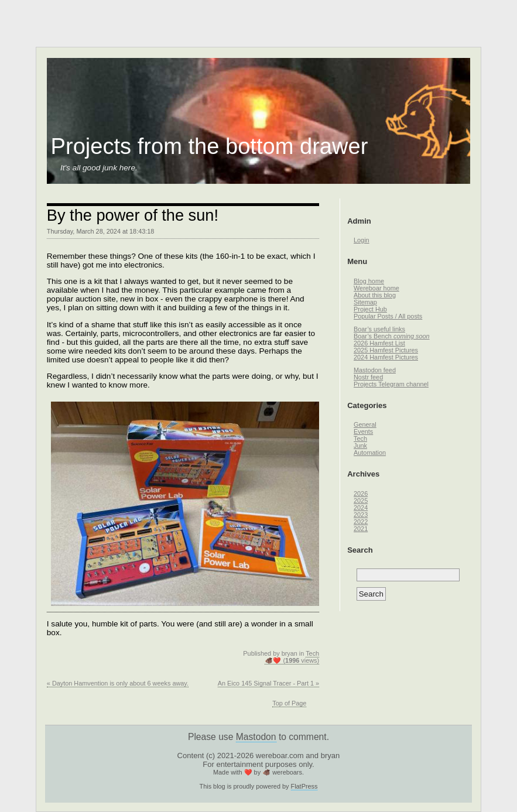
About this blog (375, 295)
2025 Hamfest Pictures (386, 350)
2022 (361, 522)
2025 (361, 501)
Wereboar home (376, 288)
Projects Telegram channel (391, 384)
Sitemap (365, 302)
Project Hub (370, 309)
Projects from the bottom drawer (210, 146)
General (365, 424)
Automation (370, 453)
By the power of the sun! (133, 215)
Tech (312, 653)
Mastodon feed (375, 370)
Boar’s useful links (379, 329)
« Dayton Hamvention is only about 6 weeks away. (118, 683)
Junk (360, 446)
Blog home (369, 281)
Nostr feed (368, 377)
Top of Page (289, 703)
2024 (361, 508)
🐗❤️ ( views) (292, 660)
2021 (361, 529)
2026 (361, 494)
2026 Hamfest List (379, 343)
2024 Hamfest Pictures (386, 357)
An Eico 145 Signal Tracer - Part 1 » (269, 683)
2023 (361, 515)
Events (363, 431)
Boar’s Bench (392, 336)
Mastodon (256, 737)
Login (362, 240)
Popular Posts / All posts (388, 316)
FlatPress (304, 786)
